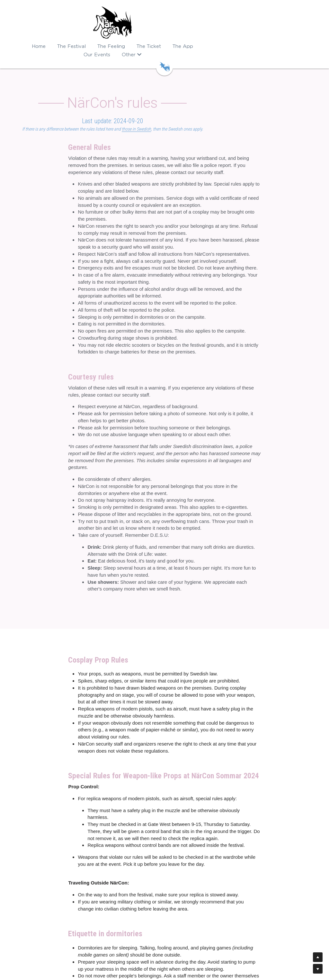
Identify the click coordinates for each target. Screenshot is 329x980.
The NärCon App (34, 905)
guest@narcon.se (187, 918)
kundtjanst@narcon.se (210, 899)
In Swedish (164, 948)
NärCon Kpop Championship (121, 905)
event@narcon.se (186, 931)
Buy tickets (28, 899)
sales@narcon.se (205, 905)
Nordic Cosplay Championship (123, 899)
